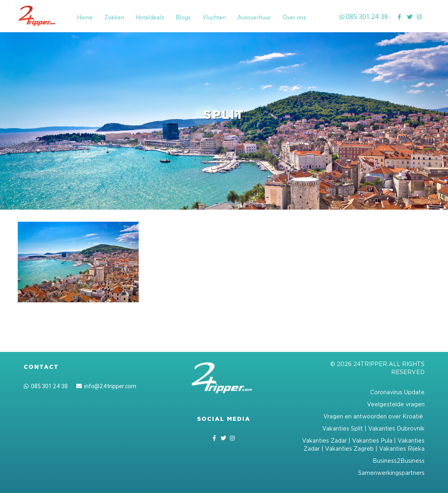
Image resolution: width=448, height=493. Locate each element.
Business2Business (399, 461)
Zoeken (114, 17)
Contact (41, 367)
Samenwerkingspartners (391, 473)
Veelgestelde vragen (396, 404)
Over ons (294, 17)
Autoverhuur (254, 17)
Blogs (183, 17)
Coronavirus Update (397, 392)
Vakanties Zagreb (349, 448)
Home (85, 17)
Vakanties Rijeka (402, 448)
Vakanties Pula (372, 440)
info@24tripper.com (106, 386)
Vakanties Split (343, 428)
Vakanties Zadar (324, 440)
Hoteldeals (150, 17)
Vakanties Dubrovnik (396, 428)
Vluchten (214, 17)
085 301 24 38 (46, 386)
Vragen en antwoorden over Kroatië (374, 416)
